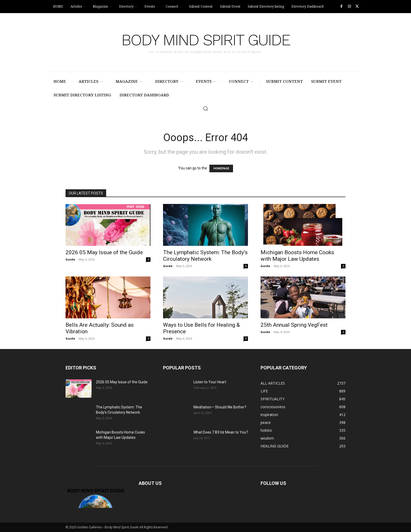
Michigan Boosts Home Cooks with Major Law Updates (297, 256)
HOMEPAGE (221, 168)
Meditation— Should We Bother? (220, 407)
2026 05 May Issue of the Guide (104, 252)
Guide (70, 259)
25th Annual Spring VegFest (294, 325)
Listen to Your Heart (210, 382)
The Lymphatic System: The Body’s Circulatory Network (205, 256)
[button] (206, 108)
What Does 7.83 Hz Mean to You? (221, 432)
